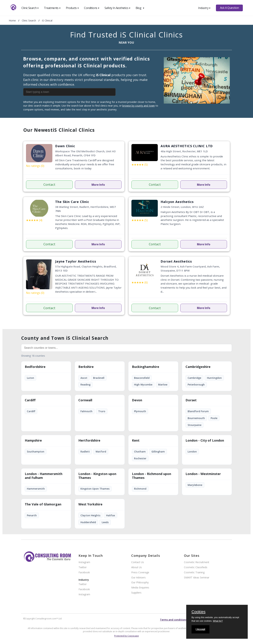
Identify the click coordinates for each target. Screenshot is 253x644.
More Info (98, 185)
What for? (218, 621)
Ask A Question (229, 8)
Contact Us (138, 562)
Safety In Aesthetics (118, 8)
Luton (30, 378)
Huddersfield (88, 522)
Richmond (140, 489)
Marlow (163, 385)
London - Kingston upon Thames (97, 476)
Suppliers (136, 593)
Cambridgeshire (198, 367)
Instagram (84, 562)
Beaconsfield (142, 378)
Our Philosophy (140, 583)
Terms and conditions (173, 620)
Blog (140, 8)
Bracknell (99, 378)
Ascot (84, 378)
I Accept (200, 629)
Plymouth (140, 411)
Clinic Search (30, 8)
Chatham (140, 452)
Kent (136, 441)
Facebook (84, 573)
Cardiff (30, 400)
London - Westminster (203, 474)
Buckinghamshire (146, 367)
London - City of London (205, 441)
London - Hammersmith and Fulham (44, 476)
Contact (49, 184)
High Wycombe (143, 385)
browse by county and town (139, 106)
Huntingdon (214, 378)
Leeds (105, 522)
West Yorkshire (90, 504)
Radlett (85, 452)
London (192, 452)
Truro (102, 411)
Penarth (32, 515)
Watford (101, 452)
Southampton (36, 452)
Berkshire (86, 367)
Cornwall (85, 400)
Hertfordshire (89, 441)
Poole (214, 418)
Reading (85, 385)
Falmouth (86, 411)
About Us (137, 567)
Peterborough (196, 385)
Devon (137, 400)
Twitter (83, 567)
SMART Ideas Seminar (197, 578)
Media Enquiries (140, 588)
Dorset (191, 400)
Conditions (92, 8)
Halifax (111, 515)
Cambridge (194, 378)
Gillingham (158, 452)
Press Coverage (140, 573)
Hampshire (33, 441)
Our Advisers (138, 578)
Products (72, 8)
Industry (204, 8)
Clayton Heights (90, 515)
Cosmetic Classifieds (196, 567)
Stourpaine (194, 425)
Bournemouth (196, 418)
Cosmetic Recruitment (197, 562)
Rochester (140, 458)
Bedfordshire (35, 367)
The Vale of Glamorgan (43, 504)
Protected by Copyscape (126, 636)
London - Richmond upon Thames (152, 476)
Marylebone (195, 485)
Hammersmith (36, 489)
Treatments (52, 8)
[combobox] (78, 92)
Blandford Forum (198, 411)
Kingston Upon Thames (95, 489)
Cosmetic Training (194, 573)
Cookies (198, 612)
